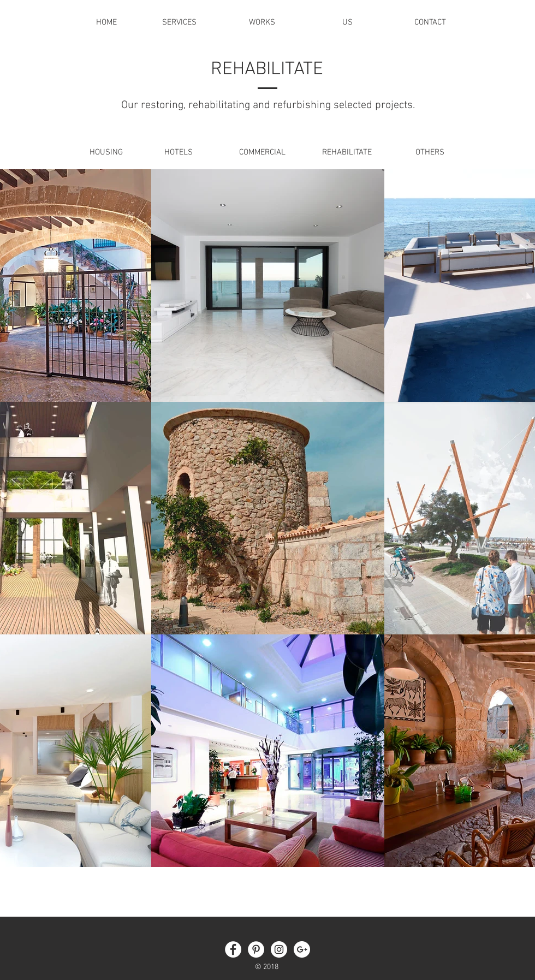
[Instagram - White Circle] (279, 949)
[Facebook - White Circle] (233, 949)
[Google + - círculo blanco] (302, 949)
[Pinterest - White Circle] (256, 949)
